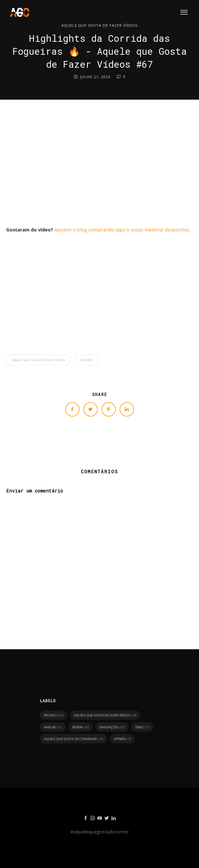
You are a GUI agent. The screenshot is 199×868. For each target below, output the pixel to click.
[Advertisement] (99, 164)
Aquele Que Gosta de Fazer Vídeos (99, 25)
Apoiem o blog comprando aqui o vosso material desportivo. (122, 230)
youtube (87, 360)
